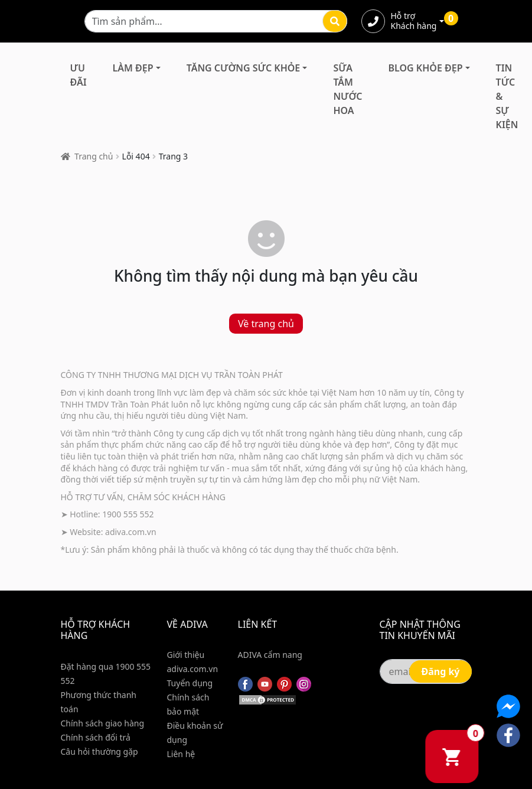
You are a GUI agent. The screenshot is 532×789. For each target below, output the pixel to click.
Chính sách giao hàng (103, 723)
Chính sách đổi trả (96, 737)
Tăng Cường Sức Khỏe (244, 68)
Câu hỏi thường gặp (99, 751)
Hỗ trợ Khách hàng (414, 21)
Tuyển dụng (190, 683)
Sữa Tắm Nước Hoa (347, 89)
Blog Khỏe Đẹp (426, 68)
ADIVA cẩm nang (270, 655)
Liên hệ (181, 754)
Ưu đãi (79, 75)
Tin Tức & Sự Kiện (507, 96)
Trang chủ (94, 156)
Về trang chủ (266, 324)
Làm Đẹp (133, 68)
